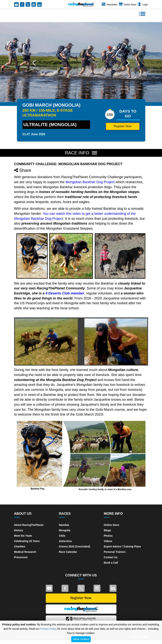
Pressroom (21, 557)
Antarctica (65, 541)
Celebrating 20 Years (27, 541)
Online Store (127, 5)
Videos (108, 541)
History (19, 530)
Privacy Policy (48, 629)
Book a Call (111, 563)
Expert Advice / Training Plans (122, 546)
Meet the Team (23, 536)
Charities (20, 546)
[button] (34, 63)
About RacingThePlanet (29, 525)
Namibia (64, 525)
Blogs (107, 530)
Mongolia (65, 530)
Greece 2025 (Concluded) (75, 546)
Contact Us (111, 557)
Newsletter (109, 5)
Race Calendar (68, 552)
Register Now (123, 126)
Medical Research (25, 552)
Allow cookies (81, 639)
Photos (108, 536)
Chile (62, 536)
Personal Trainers (115, 552)
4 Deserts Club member (65, 293)
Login (142, 5)
